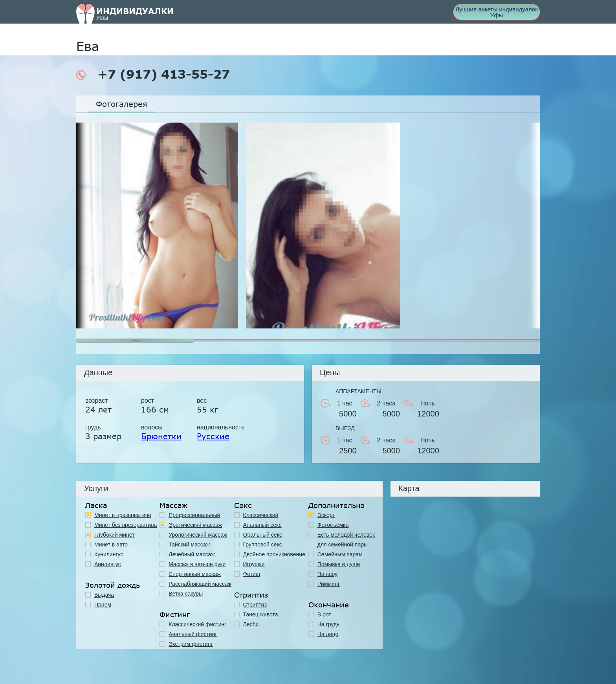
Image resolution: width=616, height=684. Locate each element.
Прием (103, 605)
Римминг (329, 584)
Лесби (251, 624)
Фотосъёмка (333, 525)
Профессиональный (194, 515)
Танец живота (261, 614)
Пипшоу (327, 574)
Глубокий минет (115, 535)
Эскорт (326, 515)
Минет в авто (111, 545)
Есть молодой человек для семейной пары (346, 540)
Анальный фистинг (193, 634)
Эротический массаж (195, 525)
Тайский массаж (189, 545)
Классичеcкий (261, 515)
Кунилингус (109, 554)
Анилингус (108, 564)
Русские (213, 436)
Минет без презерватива (126, 525)
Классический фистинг (197, 624)
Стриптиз (255, 605)
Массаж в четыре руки (197, 564)
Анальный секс (262, 525)
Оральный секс (263, 535)
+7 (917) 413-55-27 (153, 74)
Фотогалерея (122, 104)
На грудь (329, 624)
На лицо (328, 634)
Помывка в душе (339, 564)
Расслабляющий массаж (200, 584)
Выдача (104, 595)
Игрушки (254, 564)
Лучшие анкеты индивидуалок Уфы (497, 12)
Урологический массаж (198, 535)
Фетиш (252, 574)
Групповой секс (263, 545)
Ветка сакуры (186, 594)
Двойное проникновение (274, 554)
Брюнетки (161, 436)
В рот (324, 614)
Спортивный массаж (195, 574)
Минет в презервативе (123, 515)
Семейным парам (340, 554)
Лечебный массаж (192, 554)
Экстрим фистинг (191, 644)
